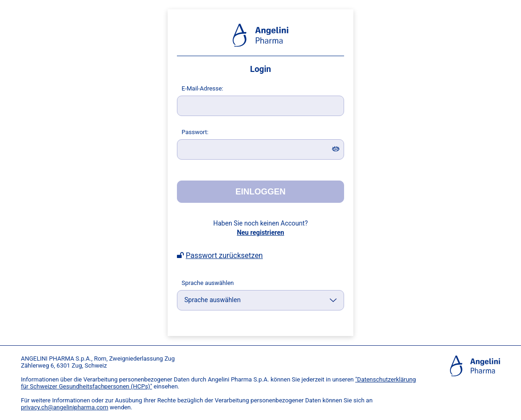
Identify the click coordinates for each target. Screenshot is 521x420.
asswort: (195, 132)
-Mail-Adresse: (202, 88)
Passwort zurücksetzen (224, 255)
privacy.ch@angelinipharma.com (65, 407)
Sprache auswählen (208, 283)
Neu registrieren (260, 233)
